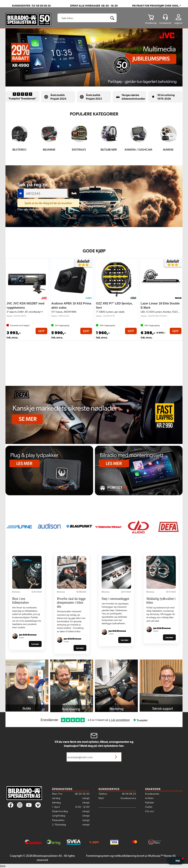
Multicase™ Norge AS (162, 856)
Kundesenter (152, 794)
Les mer (35, 644)
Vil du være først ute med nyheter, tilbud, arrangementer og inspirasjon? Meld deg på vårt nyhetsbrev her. (94, 744)
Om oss (149, 811)
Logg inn (178, 23)
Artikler (149, 798)
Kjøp (41, 331)
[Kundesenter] (165, 17)
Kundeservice (128, 798)
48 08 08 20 (129, 794)
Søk (74, 193)
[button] (175, 861)
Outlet (149, 807)
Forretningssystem (98, 856)
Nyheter (150, 802)
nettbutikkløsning (125, 856)
